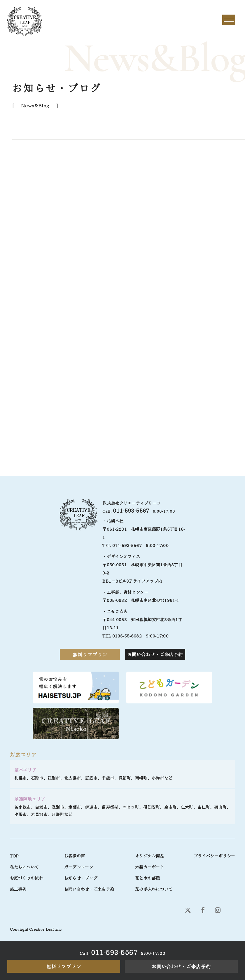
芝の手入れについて (154, 889)
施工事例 (18, 889)
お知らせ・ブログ (81, 878)
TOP (14, 856)
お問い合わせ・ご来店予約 (181, 967)
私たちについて (24, 867)
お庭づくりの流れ (27, 878)
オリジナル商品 (150, 856)
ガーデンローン (79, 867)
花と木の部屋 (148, 878)
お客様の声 (75, 856)
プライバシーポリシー (215, 856)
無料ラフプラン (64, 967)
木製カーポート (150, 867)
